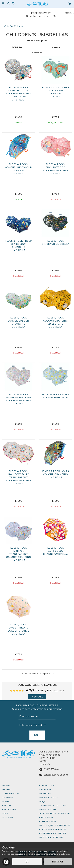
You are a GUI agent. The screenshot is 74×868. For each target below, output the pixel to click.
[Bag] (70, 3)
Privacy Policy (49, 797)
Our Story (46, 817)
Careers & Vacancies (53, 833)
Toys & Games (11, 793)
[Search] (8, 4)
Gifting (7, 805)
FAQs (42, 801)
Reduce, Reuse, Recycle (55, 825)
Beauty (7, 789)
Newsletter (48, 809)
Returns (45, 793)
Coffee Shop (48, 821)
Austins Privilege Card (55, 813)
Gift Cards (9, 809)
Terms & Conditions (52, 805)
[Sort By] (18, 47)
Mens (6, 801)
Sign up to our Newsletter (37, 707)
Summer (8, 817)
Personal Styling (51, 837)
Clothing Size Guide (53, 829)
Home (6, 786)
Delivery (45, 789)
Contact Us (47, 786)
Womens (8, 797)
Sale (5, 813)
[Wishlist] (14, 3)
